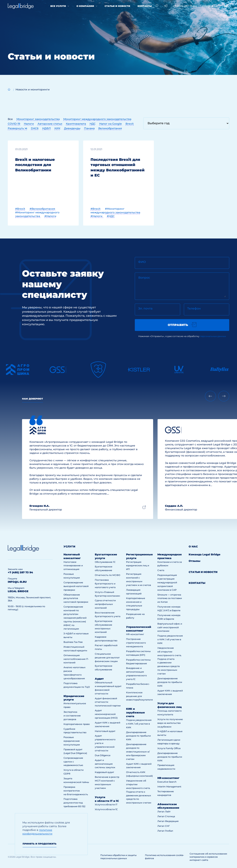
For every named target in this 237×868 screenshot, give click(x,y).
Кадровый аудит (104, 772)
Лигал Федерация (168, 821)
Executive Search (167, 782)
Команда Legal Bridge (205, 554)
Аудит (99, 679)
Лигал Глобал (165, 831)
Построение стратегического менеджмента (136, 643)
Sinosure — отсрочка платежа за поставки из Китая (170, 598)
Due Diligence (103, 755)
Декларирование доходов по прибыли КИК (138, 736)
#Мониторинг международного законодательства (37, 214)
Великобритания (110, 128)
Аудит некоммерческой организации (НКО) (106, 714)
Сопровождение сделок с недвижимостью (73, 762)
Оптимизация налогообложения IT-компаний (76, 659)
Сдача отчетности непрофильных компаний (105, 604)
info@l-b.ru (209, 6)
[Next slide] (224, 396)
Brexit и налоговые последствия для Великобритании (35, 165)
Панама (89, 128)
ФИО (142, 262)
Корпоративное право (77, 724)
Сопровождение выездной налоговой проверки (76, 586)
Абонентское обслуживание (168, 806)
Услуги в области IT (106, 804)
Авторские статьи (50, 124)
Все (10, 119)
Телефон (194, 308)
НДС (93, 124)
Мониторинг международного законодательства (97, 119)
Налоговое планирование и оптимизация (73, 566)
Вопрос (144, 278)
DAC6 (35, 128)
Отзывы (195, 561)
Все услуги (58, 6)
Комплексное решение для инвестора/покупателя (139, 696)
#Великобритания (42, 209)
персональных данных (213, 336)
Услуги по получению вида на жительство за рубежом (170, 723)
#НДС (111, 216)
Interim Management (169, 787)
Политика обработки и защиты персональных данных (118, 857)
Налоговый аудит (105, 731)
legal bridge (18, 591)
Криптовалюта (76, 124)
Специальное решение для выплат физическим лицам (107, 658)
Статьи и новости (117, 6)
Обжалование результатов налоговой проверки (76, 598)
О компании (85, 6)
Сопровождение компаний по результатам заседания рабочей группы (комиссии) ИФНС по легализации (75, 618)
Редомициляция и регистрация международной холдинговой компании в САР (167, 582)
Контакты (145, 6)
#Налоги (50, 216)
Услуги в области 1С (106, 809)
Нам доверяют (32, 399)
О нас (193, 546)
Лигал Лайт (164, 812)
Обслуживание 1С (105, 562)
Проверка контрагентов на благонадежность (76, 791)
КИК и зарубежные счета (135, 713)
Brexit (130, 124)
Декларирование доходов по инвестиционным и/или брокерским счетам (138, 752)
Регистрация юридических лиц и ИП (138, 566)
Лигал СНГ (164, 826)
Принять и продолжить (40, 844)
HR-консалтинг (135, 634)
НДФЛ (46, 128)
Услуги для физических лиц (170, 705)
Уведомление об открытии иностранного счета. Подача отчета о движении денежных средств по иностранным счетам (139, 792)
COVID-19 (14, 124)
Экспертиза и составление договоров (72, 716)
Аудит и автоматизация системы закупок (105, 764)
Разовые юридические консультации (72, 741)
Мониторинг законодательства (38, 119)
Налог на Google (111, 124)
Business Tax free (73, 642)
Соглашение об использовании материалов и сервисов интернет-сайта (208, 857)
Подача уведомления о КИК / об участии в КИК (139, 724)
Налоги (29, 124)
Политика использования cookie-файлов (165, 857)
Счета (161, 570)
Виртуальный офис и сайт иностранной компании (170, 627)
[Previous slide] (210, 396)
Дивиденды (72, 128)
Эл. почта (145, 308)
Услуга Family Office (169, 748)
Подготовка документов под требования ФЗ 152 (74, 803)
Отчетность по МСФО (107, 575)
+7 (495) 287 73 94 (185, 6)
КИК (57, 128)
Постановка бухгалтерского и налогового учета (105, 584)
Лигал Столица (166, 816)
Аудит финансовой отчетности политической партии (108, 702)
